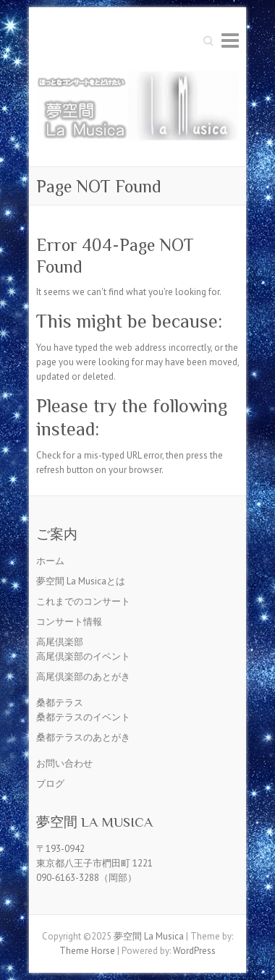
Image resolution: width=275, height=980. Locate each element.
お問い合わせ (64, 763)
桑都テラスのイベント (83, 717)
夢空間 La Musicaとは (81, 581)
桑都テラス (60, 703)
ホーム (50, 561)
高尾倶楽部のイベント (83, 656)
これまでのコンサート (83, 601)
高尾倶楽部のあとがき (83, 677)
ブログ (50, 784)
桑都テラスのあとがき (83, 737)
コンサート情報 (69, 622)
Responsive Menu (230, 40)
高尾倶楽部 (60, 642)
